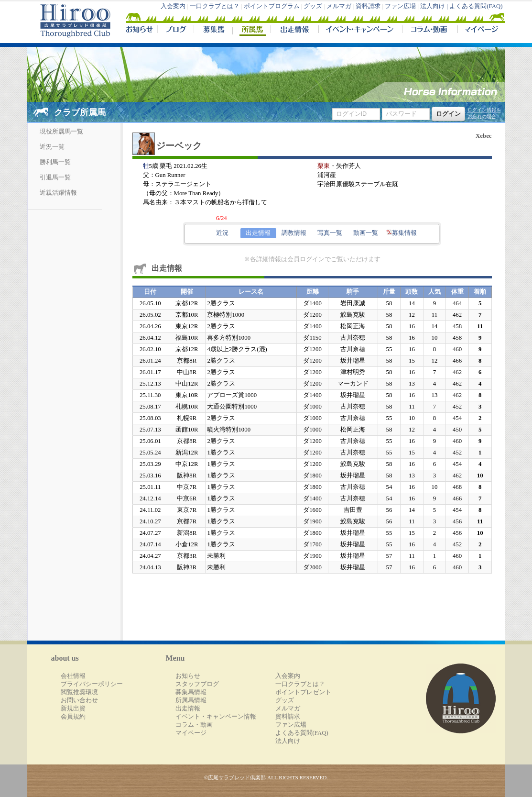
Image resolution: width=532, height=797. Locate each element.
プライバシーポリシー (92, 684)
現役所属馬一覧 (61, 132)
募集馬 (213, 31)
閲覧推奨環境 (79, 692)
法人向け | (435, 6)
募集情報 (402, 233)
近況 (222, 233)
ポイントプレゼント (303, 692)
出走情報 (294, 31)
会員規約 (73, 717)
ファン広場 (400, 6)
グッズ (313, 6)
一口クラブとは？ (215, 6)
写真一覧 (330, 233)
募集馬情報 (191, 692)
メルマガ (339, 6)
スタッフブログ (197, 684)
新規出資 (73, 708)
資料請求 (368, 6)
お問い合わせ (79, 700)
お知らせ (188, 676)
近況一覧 (52, 147)
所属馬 (251, 31)
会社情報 (73, 676)
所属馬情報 (191, 700)
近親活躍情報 (58, 193)
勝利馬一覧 (55, 162)
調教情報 (294, 233)
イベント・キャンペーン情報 (216, 717)
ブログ (175, 31)
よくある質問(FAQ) (476, 6)
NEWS (140, 31)
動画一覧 (366, 233)
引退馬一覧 (55, 177)
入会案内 (173, 6)
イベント (360, 31)
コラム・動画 (430, 31)
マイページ (479, 31)
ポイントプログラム (272, 6)
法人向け (288, 741)
